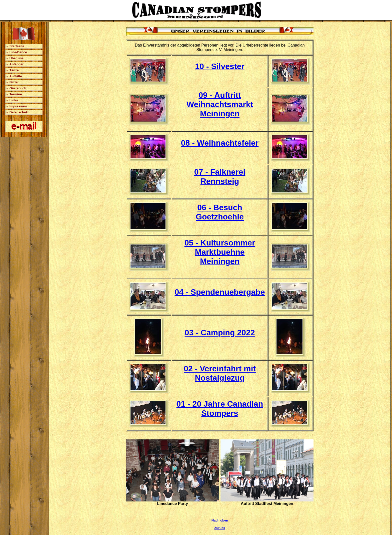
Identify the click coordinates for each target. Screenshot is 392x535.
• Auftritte (14, 76)
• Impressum (17, 106)
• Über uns (15, 58)
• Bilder (13, 82)
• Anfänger (15, 64)
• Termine (14, 94)
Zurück (220, 528)
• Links (12, 100)
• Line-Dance (17, 52)
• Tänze (13, 70)
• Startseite (15, 46)
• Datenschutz (18, 112)
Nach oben (220, 520)
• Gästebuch (16, 88)
